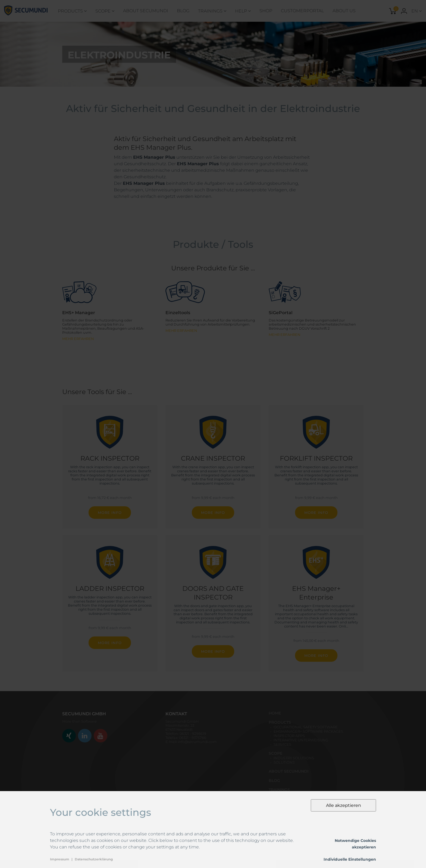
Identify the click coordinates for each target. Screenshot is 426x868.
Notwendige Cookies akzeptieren (355, 844)
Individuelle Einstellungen (350, 859)
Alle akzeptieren (344, 805)
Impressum (60, 859)
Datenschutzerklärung (94, 859)
